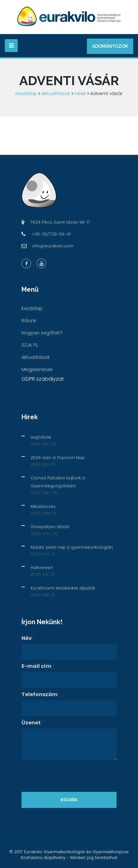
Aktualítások (56, 93)
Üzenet (33, 723)
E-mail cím (38, 666)
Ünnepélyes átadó (50, 527)
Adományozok (110, 46)
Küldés (69, 800)
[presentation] (70, 776)
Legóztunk (41, 437)
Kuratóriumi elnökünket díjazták (63, 588)
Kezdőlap (26, 93)
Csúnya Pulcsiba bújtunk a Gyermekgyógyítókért (58, 482)
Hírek (80, 93)
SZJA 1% (30, 345)
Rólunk (29, 321)
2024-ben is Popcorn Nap (58, 458)
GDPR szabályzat (43, 379)
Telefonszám (39, 695)
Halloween (42, 567)
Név (28, 638)
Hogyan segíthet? (42, 333)
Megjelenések (37, 369)
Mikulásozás (43, 506)
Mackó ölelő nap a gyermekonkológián (72, 547)
